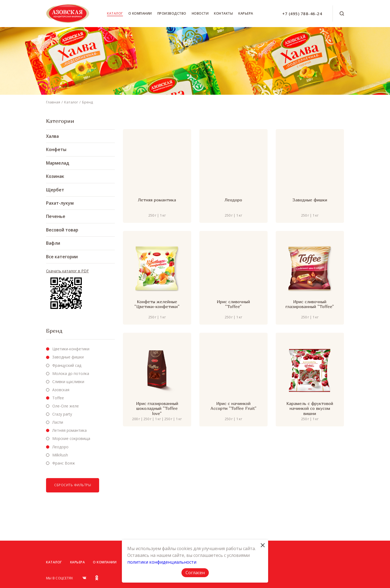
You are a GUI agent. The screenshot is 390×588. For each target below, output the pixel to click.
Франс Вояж (64, 463)
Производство (172, 13)
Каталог (115, 13)
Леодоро (60, 447)
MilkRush (60, 455)
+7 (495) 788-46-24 (302, 14)
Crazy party (62, 414)
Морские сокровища (71, 438)
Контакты (223, 13)
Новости (200, 13)
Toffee (58, 398)
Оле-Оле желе (66, 406)
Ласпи (58, 422)
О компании (140, 13)
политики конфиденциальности (162, 562)
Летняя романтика (69, 430)
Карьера (246, 13)
